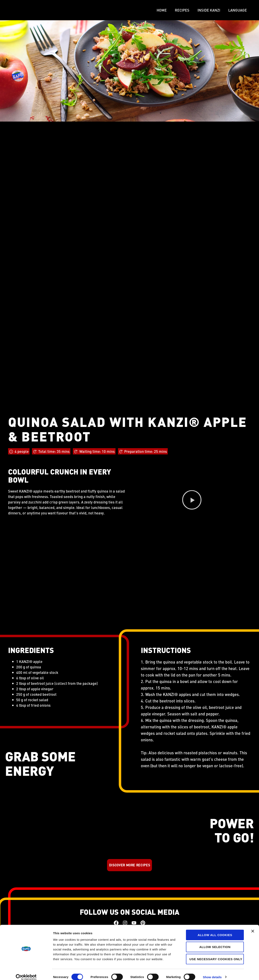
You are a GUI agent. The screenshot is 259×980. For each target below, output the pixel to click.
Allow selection (215, 942)
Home (162, 10)
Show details (212, 972)
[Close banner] (253, 926)
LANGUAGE (238, 10)
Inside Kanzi (209, 10)
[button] (192, 501)
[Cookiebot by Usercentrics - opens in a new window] (26, 972)
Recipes (182, 10)
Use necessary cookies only (215, 954)
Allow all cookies (215, 930)
